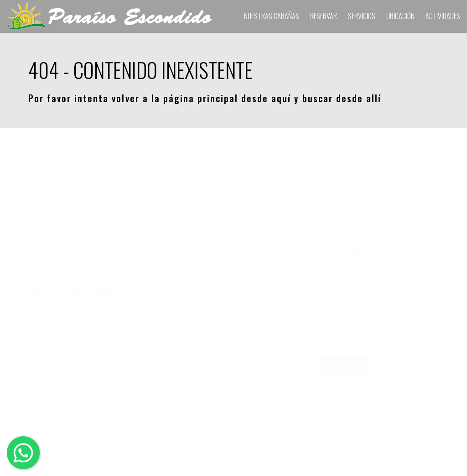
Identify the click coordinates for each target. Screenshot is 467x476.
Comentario (339, 226)
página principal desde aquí (227, 98)
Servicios (362, 16)
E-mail (23, 314)
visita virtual (217, 210)
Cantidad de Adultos (200, 270)
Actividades (443, 16)
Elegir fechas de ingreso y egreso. (226, 226)
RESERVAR (324, 16)
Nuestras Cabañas (272, 16)
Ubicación (400, 16)
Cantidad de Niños (197, 314)
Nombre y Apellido (44, 226)
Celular (24, 270)
